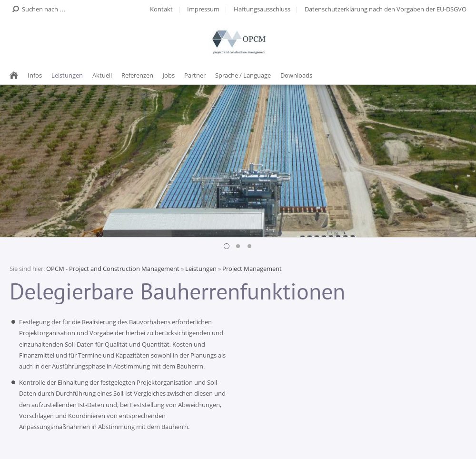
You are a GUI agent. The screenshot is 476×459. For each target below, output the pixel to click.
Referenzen (137, 75)
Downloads (296, 75)
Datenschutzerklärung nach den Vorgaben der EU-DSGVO (386, 9)
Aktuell (102, 75)
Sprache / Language (243, 75)
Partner (195, 75)
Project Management (252, 269)
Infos (35, 75)
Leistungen (67, 75)
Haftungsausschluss (262, 9)
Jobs (169, 75)
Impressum (203, 9)
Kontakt (161, 9)
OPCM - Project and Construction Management (113, 269)
